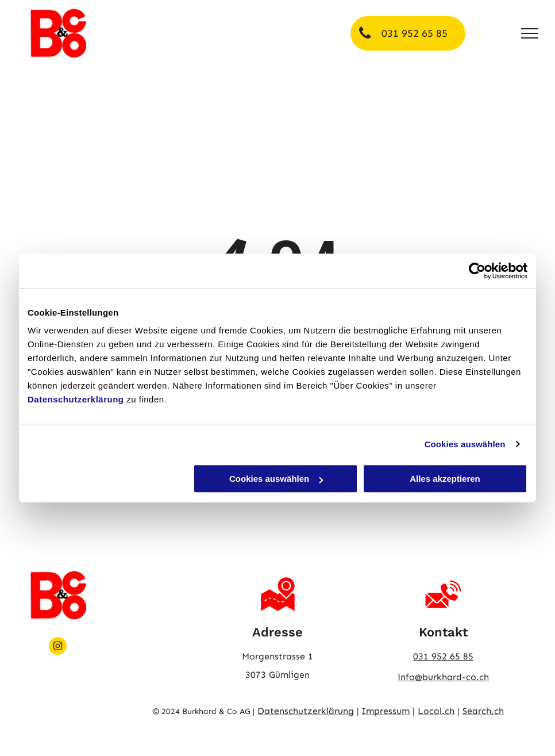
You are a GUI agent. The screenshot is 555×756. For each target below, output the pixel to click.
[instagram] (58, 647)
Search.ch (483, 711)
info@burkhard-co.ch (443, 677)
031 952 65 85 (443, 656)
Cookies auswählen (465, 444)
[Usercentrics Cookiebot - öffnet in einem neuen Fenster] (477, 271)
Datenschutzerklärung (76, 399)
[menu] (530, 33)
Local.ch (436, 711)
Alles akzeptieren (445, 479)
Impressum (386, 711)
